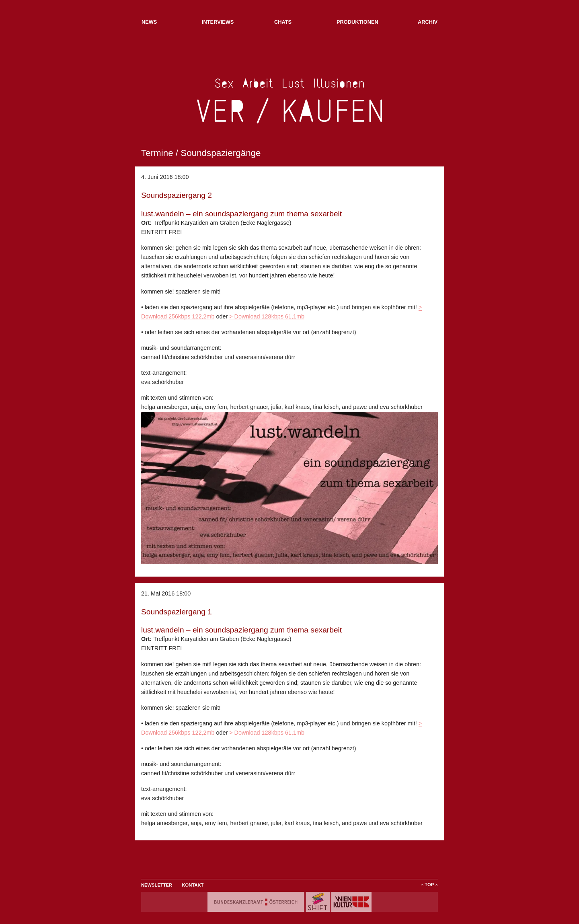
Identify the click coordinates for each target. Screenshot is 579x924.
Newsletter (157, 885)
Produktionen (357, 22)
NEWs (149, 22)
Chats (283, 22)
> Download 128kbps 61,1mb (267, 316)
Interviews (218, 22)
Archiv (428, 22)
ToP (429, 885)
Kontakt (193, 885)
